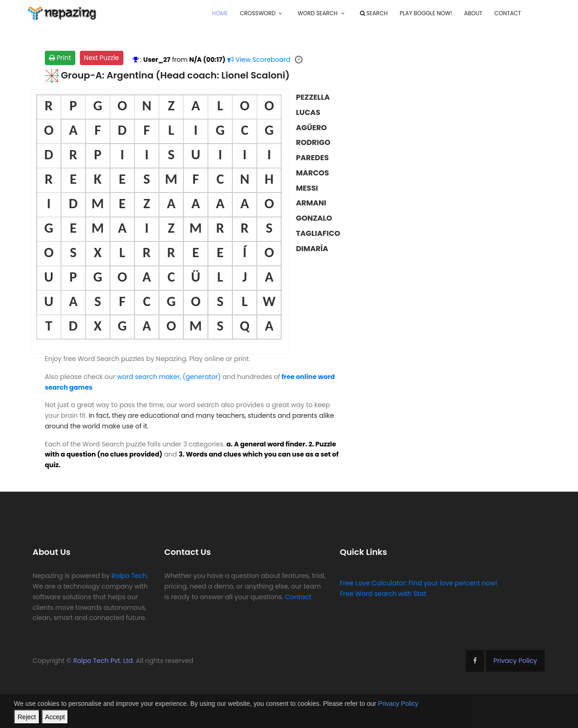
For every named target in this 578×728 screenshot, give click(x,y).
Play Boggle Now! (426, 13)
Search (374, 13)
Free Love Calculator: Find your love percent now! (418, 583)
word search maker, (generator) (169, 377)
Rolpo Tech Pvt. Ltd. (103, 661)
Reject (27, 717)
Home (220, 13)
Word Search (317, 13)
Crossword (258, 13)
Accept (55, 717)
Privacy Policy (515, 661)
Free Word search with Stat (383, 594)
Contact (508, 13)
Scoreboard (259, 60)
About (473, 13)
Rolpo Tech (129, 576)
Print (60, 58)
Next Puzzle (102, 58)
